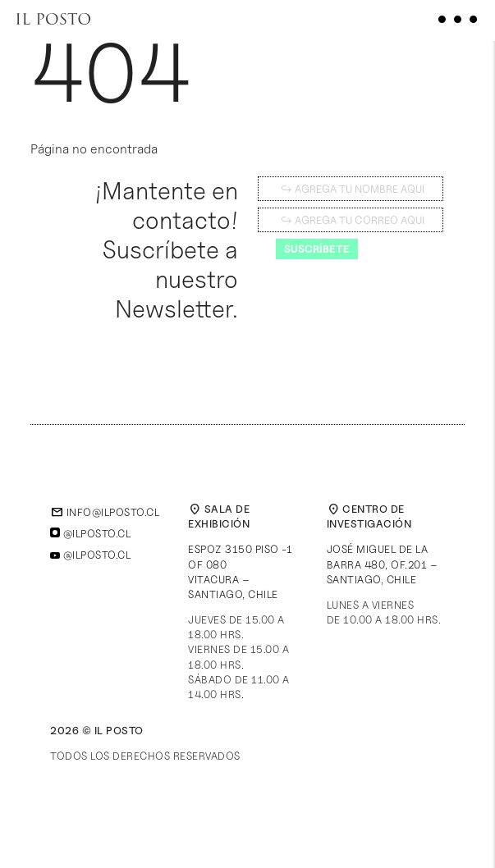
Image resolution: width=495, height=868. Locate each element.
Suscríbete (317, 249)
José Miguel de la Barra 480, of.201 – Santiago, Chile (383, 564)
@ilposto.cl (90, 533)
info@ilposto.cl (105, 512)
